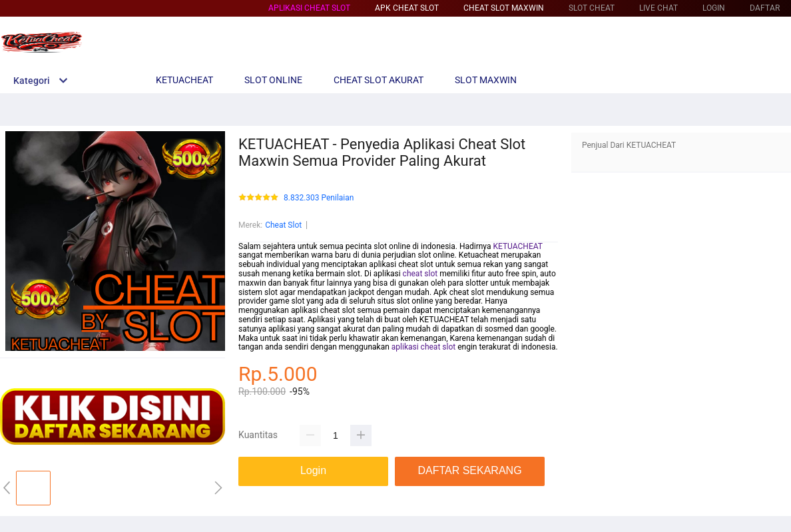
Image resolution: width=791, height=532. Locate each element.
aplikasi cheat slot (423, 347)
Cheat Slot (283, 225)
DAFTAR (765, 8)
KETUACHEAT (517, 246)
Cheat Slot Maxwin (504, 8)
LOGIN (714, 8)
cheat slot (420, 274)
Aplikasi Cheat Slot (309, 8)
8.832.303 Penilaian (319, 198)
